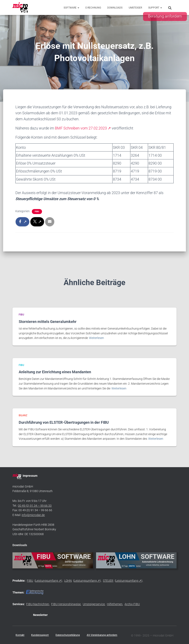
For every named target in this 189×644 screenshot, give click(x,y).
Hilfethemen (115, 604)
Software (71, 8)
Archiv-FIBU (132, 604)
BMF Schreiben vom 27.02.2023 (81, 128)
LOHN (68, 581)
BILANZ (23, 415)
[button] (78, 8)
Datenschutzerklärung (68, 635)
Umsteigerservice (94, 604)
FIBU (37, 211)
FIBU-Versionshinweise (66, 604)
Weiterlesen (96, 338)
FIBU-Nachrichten (38, 604)
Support (155, 8)
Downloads (115, 8)
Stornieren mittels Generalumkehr (48, 322)
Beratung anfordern (165, 16)
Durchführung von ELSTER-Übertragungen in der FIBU (64, 422)
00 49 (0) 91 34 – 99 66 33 (35, 506)
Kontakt (20, 635)
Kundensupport (40, 635)
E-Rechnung (93, 8)
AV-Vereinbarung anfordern (102, 635)
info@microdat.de (33, 515)
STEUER (108, 581)
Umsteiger (135, 8)
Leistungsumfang (47, 581)
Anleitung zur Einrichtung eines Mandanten (55, 372)
